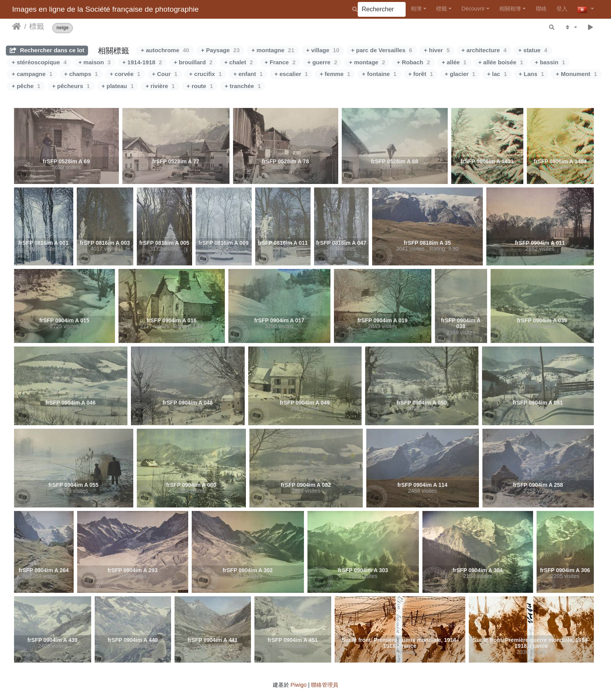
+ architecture (484, 50)
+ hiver (437, 50)
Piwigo (299, 685)
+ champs (81, 74)
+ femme (335, 74)
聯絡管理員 (325, 685)
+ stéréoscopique (39, 62)
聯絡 (541, 9)
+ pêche (26, 86)
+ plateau (118, 86)
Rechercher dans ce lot (47, 50)
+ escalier (291, 74)
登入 (562, 9)
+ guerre (322, 62)
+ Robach (413, 62)
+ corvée (125, 74)
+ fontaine (379, 74)
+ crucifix (205, 74)
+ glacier (460, 74)
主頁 (17, 27)
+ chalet (238, 62)
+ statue (533, 50)
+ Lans (531, 74)
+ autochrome (165, 50)
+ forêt (421, 74)
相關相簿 (510, 9)
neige (63, 28)
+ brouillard (193, 62)
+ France (280, 62)
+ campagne (32, 74)
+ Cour (165, 74)
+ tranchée (243, 86)
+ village (323, 50)
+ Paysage (221, 50)
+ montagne (273, 50)
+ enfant (248, 74)
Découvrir (473, 9)
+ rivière (160, 86)
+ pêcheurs (71, 86)
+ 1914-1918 (142, 62)
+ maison (94, 62)
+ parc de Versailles (382, 50)
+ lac (497, 74)
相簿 (416, 9)
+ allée (454, 62)
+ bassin (550, 62)
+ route (200, 86)
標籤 (441, 9)
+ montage (367, 62)
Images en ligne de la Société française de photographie (105, 9)
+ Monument (576, 74)
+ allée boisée (501, 62)
